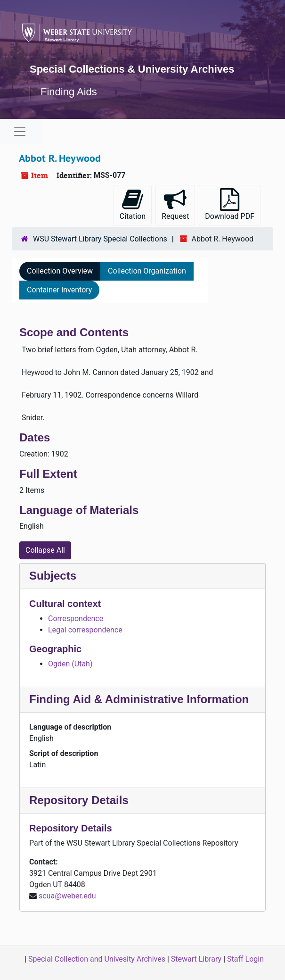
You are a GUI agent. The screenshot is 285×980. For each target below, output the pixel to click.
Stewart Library (196, 959)
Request (175, 204)
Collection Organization (147, 271)
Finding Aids (69, 92)
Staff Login (245, 959)
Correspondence (76, 619)
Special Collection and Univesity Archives (97, 959)
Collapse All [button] (45, 550)
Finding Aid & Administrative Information (139, 699)
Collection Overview (60, 271)
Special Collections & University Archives (132, 69)
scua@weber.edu (67, 896)
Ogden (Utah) (70, 664)
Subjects (53, 576)
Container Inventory (59, 290)
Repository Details (79, 800)
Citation (133, 204)
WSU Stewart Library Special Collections (100, 239)
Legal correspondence (85, 630)
